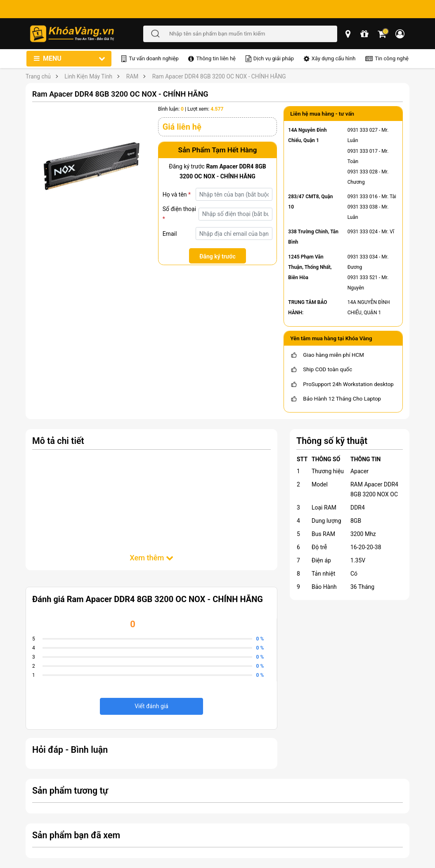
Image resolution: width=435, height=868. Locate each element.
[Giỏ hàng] (382, 34)
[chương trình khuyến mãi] (365, 34)
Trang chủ (38, 76)
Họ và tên (177, 194)
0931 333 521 (363, 277)
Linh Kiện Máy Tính (88, 76)
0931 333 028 (363, 172)
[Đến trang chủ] (86, 34)
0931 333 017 (363, 151)
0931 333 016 (363, 197)
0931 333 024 (363, 232)
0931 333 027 (363, 130)
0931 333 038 (363, 207)
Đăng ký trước (217, 256)
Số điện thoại (179, 214)
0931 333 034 (363, 257)
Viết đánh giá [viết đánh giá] (151, 706)
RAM (132, 76)
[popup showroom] (349, 34)
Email (170, 234)
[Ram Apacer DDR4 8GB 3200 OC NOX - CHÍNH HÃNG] (92, 165)
